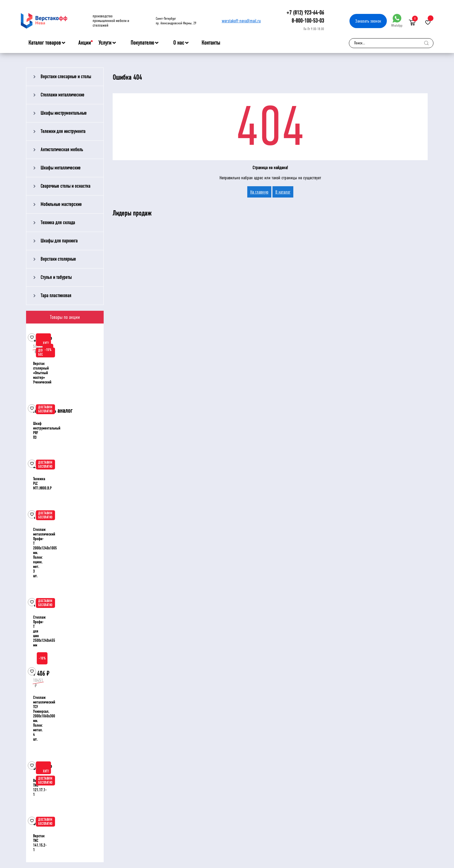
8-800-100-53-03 (308, 21)
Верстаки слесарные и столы (66, 77)
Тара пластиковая (56, 296)
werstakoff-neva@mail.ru (241, 21)
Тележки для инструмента (63, 131)
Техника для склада (58, 223)
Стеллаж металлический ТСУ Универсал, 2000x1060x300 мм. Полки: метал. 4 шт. (44, 718)
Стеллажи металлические (62, 95)
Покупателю (142, 43)
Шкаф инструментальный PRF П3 (47, 431)
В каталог (283, 192)
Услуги (105, 43)
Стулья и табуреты (56, 277)
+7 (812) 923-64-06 (305, 13)
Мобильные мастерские (61, 204)
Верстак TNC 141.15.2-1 (40, 843)
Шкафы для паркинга (59, 241)
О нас (179, 43)
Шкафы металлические (61, 168)
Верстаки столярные (58, 259)
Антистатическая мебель (62, 150)
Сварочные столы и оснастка (65, 186)
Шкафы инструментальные (64, 113)
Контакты (211, 43)
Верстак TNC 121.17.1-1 (40, 788)
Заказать (368, 21)
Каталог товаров (45, 43)
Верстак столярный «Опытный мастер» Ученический (42, 373)
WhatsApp (397, 21)
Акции (85, 43)
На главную (259, 192)
